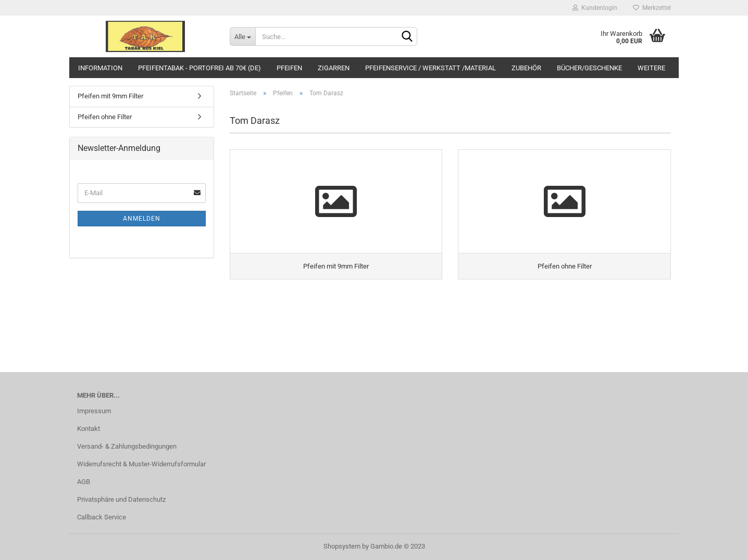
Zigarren (334, 68)
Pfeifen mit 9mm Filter (110, 96)
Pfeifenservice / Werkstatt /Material (431, 68)
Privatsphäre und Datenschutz (121, 499)
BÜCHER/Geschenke (589, 68)
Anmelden (142, 219)
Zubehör (526, 68)
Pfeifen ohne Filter (105, 117)
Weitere (651, 68)
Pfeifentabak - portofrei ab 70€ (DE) (200, 68)
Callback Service (102, 517)
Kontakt (89, 429)
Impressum (94, 411)
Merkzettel (652, 8)
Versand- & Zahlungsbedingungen (127, 446)
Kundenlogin (595, 8)
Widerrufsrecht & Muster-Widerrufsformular (141, 464)
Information (100, 68)
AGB (84, 482)
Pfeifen (289, 68)
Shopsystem (342, 546)
